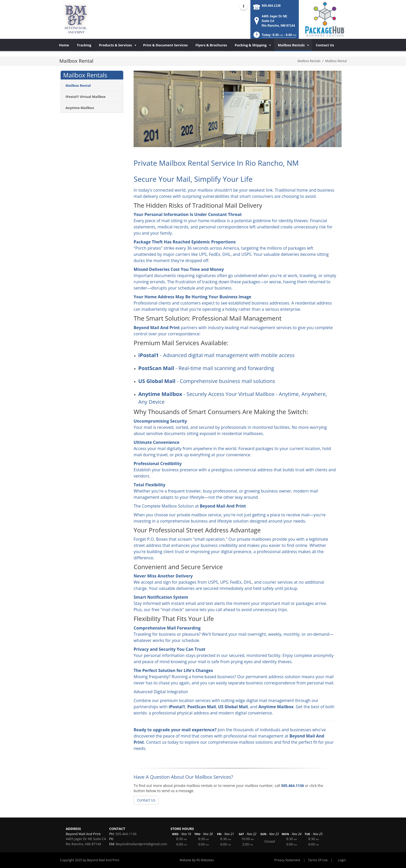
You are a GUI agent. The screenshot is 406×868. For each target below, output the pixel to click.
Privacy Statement (287, 860)
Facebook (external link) (244, 6)
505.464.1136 (271, 6)
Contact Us (146, 800)
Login (342, 860)
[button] (274, 36)
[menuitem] (64, 45)
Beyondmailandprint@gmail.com (141, 844)
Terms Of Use (318, 860)
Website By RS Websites (197, 860)
